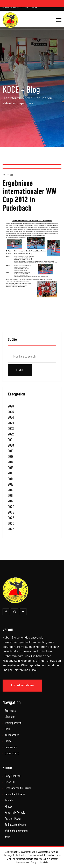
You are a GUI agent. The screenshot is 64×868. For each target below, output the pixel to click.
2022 (11, 435)
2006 (11, 524)
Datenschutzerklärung (26, 863)
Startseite (10, 711)
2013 (11, 485)
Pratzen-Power (13, 819)
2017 (10, 462)
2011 (10, 496)
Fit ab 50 (10, 782)
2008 (11, 513)
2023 (11, 423)
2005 (11, 529)
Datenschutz (12, 754)
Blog (7, 729)
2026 (11, 407)
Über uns (10, 717)
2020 (11, 446)
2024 (11, 418)
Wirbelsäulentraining (16, 831)
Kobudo (9, 801)
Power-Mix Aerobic (15, 813)
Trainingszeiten (13, 723)
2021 (10, 440)
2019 (11, 451)
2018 (11, 457)
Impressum (11, 748)
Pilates (9, 807)
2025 (11, 412)
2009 (11, 507)
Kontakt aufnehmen (22, 685)
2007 (11, 518)
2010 (11, 501)
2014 (11, 479)
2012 (10, 490)
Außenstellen (12, 735)
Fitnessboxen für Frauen (18, 788)
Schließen (45, 863)
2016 (11, 468)
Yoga (7, 837)
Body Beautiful (13, 776)
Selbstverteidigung (15, 825)
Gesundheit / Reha (15, 795)
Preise (8, 741)
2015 (11, 473)
